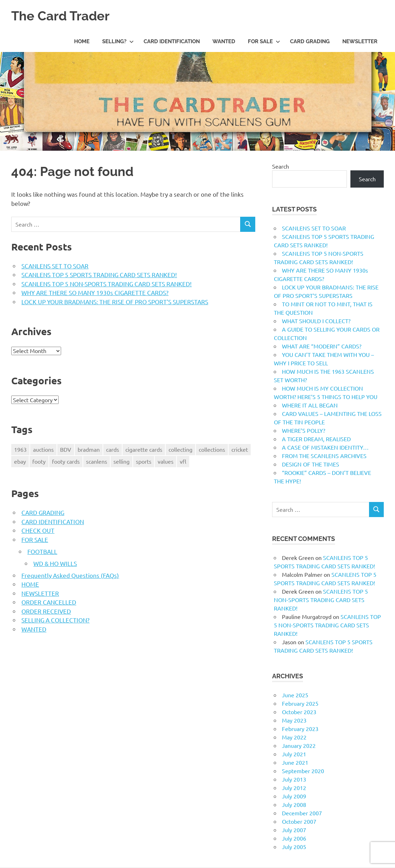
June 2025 (295, 695)
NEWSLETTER (360, 41)
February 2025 (300, 703)
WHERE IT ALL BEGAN (310, 405)
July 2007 (294, 830)
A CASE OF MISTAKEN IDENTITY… (325, 447)
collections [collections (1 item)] (212, 449)
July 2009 (294, 796)
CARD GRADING (310, 41)
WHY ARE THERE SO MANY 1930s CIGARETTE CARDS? (95, 292)
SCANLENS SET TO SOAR (55, 266)
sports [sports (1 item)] (144, 461)
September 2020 (303, 771)
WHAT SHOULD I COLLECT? (316, 321)
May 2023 (294, 720)
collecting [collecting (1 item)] (180, 449)
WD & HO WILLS (55, 563)
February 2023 (300, 729)
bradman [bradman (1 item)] (89, 449)
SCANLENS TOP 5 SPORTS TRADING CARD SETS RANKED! (99, 275)
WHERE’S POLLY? (304, 430)
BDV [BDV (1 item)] (66, 449)
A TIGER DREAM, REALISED (316, 439)
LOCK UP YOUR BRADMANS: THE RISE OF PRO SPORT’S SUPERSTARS (115, 302)
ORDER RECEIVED (46, 611)
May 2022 (294, 737)
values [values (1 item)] (166, 461)
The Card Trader (63, 16)
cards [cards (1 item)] (113, 449)
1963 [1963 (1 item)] (20, 449)
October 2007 (299, 821)
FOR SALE (264, 41)
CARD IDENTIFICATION (172, 41)
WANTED (224, 41)
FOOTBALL (42, 551)
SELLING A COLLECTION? (55, 620)
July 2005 (294, 847)
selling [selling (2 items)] (121, 461)
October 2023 (299, 712)
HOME (82, 41)
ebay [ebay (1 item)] (20, 461)
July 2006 (294, 838)
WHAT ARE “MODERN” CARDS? (322, 346)
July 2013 (294, 779)
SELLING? (118, 41)
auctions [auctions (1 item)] (43, 449)
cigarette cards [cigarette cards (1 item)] (144, 449)
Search (281, 166)
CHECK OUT (38, 530)
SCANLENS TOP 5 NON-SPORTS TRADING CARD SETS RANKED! (107, 284)
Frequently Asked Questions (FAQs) (70, 575)
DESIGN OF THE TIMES (311, 464)
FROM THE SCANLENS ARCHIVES (324, 456)
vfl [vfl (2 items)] (183, 461)
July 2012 (294, 788)
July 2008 (294, 804)
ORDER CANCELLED (49, 602)
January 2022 (299, 745)
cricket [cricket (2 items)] (240, 449)
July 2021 (294, 754)
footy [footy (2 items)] (39, 461)
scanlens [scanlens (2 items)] (97, 461)
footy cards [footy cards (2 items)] (66, 461)
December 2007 (302, 813)
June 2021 (295, 762)
